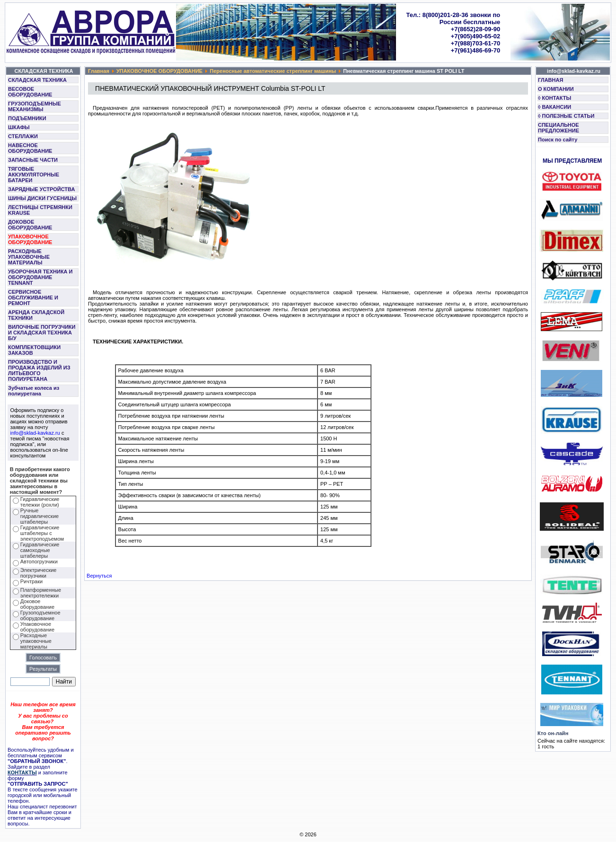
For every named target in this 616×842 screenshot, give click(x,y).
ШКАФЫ (19, 127)
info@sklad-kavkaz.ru (35, 433)
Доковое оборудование (37, 604)
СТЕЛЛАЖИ (23, 136)
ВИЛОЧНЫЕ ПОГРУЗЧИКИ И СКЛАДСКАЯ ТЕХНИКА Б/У (42, 333)
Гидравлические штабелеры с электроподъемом (42, 533)
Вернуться (99, 576)
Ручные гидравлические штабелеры (40, 516)
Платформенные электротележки (41, 593)
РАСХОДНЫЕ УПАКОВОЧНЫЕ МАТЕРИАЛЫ (29, 257)
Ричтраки (31, 581)
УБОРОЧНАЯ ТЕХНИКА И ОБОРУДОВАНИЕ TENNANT (40, 277)
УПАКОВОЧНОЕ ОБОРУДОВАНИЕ (30, 239)
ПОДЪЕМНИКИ (27, 118)
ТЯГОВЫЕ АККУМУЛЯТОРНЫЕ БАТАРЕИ (34, 175)
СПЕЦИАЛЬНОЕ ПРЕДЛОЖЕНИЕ (559, 128)
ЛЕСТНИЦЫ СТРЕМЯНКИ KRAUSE (40, 210)
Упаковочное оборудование (37, 627)
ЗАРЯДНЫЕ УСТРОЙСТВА (41, 189)
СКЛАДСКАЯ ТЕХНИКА (37, 80)
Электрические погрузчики (39, 573)
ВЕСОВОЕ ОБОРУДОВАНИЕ (30, 92)
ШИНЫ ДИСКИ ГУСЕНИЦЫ (42, 198)
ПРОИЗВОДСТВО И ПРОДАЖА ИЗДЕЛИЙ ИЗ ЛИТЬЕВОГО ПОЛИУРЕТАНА (39, 370)
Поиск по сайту (558, 140)
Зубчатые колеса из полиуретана (34, 391)
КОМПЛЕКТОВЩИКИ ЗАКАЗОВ (34, 350)
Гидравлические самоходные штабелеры (40, 550)
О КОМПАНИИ (556, 89)
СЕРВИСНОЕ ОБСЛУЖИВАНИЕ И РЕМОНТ (33, 298)
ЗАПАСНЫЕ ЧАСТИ (33, 160)
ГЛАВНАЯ (550, 80)
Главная (99, 71)
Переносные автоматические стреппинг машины (273, 71)
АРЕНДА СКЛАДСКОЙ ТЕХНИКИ (36, 315)
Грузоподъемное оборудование (40, 615)
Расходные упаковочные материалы (36, 641)
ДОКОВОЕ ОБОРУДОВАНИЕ (30, 225)
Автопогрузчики (39, 561)
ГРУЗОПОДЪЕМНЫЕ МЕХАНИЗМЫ (35, 106)
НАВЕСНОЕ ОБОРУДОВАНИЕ (30, 148)
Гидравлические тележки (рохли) (40, 502)
